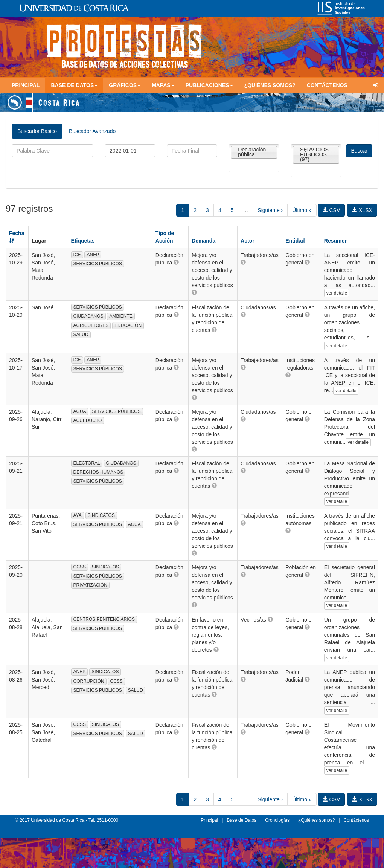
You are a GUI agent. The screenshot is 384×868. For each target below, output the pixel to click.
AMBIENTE (121, 316)
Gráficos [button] (125, 85)
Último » (302, 210)
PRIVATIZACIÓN (90, 585)
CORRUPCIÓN (89, 681)
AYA (78, 515)
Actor (248, 241)
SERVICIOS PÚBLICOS (98, 264)
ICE (77, 255)
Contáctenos (327, 85)
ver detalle (337, 293)
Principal (26, 85)
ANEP (93, 255)
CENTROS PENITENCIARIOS (104, 619)
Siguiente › (270, 210)
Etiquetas (83, 241)
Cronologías (277, 820)
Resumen (336, 241)
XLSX (362, 210)
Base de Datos (242, 820)
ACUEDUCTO (88, 420)
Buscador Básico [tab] (37, 131)
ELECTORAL (87, 463)
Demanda (203, 241)
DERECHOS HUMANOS (98, 472)
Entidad (295, 241)
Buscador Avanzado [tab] (92, 131)
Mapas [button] (163, 85)
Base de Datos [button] (74, 85)
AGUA (80, 411)
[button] (176, 262)
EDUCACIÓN (128, 325)
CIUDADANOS (88, 316)
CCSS (80, 567)
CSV (331, 210)
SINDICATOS (101, 515)
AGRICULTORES (91, 325)
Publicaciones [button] (209, 85)
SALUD (81, 335)
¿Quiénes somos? (270, 85)
